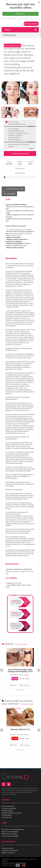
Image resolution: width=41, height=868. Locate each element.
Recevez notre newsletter (10, 832)
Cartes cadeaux (31, 24)
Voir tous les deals (21, 644)
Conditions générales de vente (12, 813)
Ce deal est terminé (20, 153)
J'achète (14, 685)
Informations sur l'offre (13, 189)
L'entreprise (9, 194)
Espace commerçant (8, 853)
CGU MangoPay (7, 815)
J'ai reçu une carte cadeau (10, 836)
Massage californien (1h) (20, 729)
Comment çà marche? (9, 808)
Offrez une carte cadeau (10, 834)
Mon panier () (11, 35)
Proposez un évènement (10, 850)
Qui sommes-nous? (8, 806)
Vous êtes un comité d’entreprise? (13, 829)
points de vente (21, 863)
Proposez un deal (7, 848)
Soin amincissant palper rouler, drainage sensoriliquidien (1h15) (20, 671)
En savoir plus (25, 685)
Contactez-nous (7, 817)
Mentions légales (7, 811)
